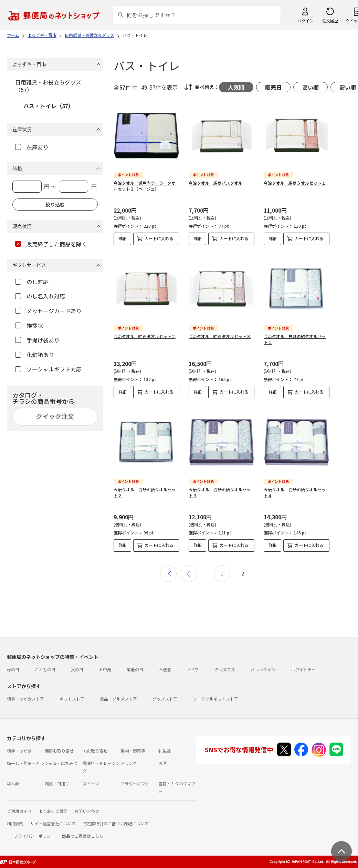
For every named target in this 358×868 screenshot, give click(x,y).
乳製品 (165, 751)
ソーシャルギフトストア (215, 699)
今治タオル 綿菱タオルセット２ (145, 336)
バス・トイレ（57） (49, 106)
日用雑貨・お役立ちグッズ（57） (48, 86)
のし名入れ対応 (40, 296)
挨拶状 (29, 325)
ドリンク (129, 763)
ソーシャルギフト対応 (48, 369)
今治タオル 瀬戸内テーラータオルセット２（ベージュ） (145, 186)
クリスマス (225, 669)
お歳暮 (165, 669)
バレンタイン (263, 669)
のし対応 (32, 282)
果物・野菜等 (133, 751)
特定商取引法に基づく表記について (116, 823)
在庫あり (32, 147)
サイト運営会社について (53, 823)
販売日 (273, 87)
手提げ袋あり (37, 340)
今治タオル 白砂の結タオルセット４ (295, 492)
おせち (193, 669)
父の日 (77, 669)
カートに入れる (159, 238)
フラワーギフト (135, 783)
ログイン (305, 21)
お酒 (162, 763)
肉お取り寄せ (95, 751)
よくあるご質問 (53, 811)
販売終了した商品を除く (51, 244)
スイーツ (91, 783)
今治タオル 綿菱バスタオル (215, 183)
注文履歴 (330, 21)
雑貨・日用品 (57, 783)
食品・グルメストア (118, 699)
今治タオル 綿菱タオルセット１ (295, 183)
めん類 (13, 783)
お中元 (105, 669)
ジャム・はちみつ (61, 763)
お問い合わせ (87, 811)
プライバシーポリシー (34, 836)
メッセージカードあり (48, 311)
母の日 (13, 669)
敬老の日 (135, 669)
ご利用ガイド (19, 811)
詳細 (123, 238)
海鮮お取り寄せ (59, 751)
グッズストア (165, 699)
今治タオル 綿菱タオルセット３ (220, 336)
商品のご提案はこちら (83, 836)
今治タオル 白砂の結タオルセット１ (295, 339)
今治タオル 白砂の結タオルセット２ (145, 492)
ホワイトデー (303, 669)
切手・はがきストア (25, 699)
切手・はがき (19, 751)
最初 (168, 574)
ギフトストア (72, 699)
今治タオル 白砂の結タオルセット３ (220, 492)
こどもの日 (45, 669)
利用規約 (15, 823)
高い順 (310, 87)
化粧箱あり (35, 355)
